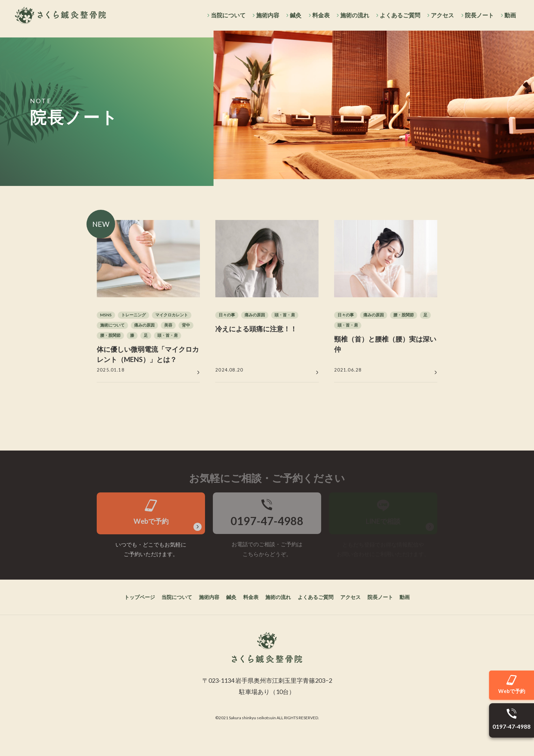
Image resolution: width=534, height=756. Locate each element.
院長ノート (478, 15)
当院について (224, 15)
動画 (510, 15)
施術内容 (264, 15)
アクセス (441, 15)
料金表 (318, 15)
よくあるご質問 (398, 15)
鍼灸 (293, 15)
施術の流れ (352, 15)
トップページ (120, 620)
